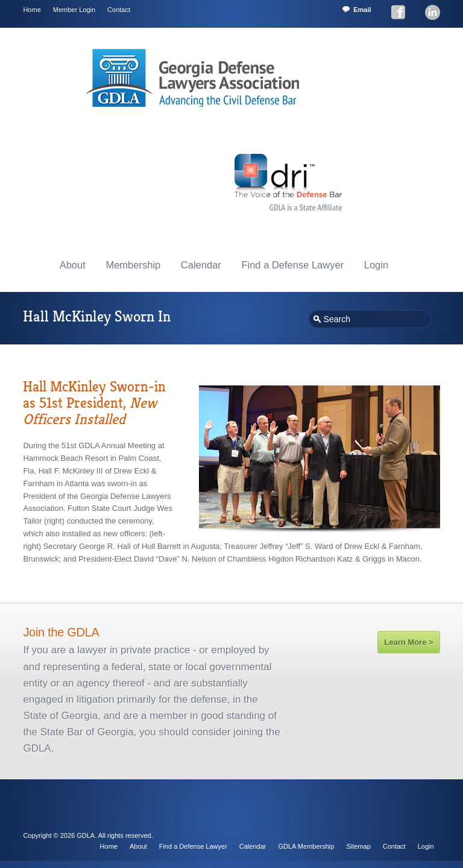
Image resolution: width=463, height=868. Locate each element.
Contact (119, 10)
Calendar (201, 265)
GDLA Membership (306, 846)
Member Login (74, 10)
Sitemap (358, 846)
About (73, 265)
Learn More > (408, 642)
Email (362, 10)
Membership (133, 265)
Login (376, 265)
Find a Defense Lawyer (292, 265)
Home (32, 10)
